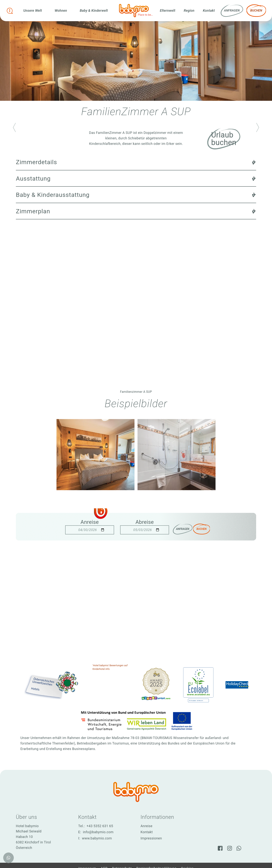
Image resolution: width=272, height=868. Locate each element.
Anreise (87, 522)
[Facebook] (219, 848)
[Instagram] (229, 848)
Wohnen (62, 10)
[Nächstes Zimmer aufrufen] (258, 127)
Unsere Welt (34, 10)
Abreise (142, 522)
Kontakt (209, 10)
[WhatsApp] (240, 848)
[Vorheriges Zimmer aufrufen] (14, 127)
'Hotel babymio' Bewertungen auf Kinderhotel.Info (110, 667)
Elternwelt (168, 10)
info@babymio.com (98, 832)
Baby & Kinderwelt (94, 10)
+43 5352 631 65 (100, 826)
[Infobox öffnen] (11, 11)
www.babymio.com (97, 838)
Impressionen (151, 838)
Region (189, 10)
